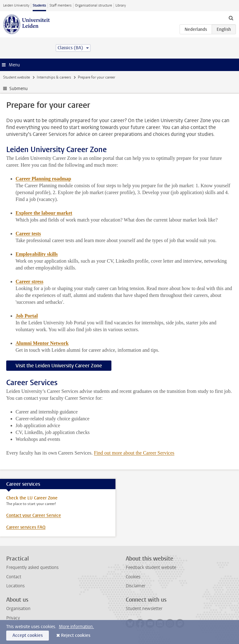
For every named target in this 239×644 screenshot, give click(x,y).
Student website (16, 77)
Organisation (18, 609)
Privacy (13, 618)
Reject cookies (76, 635)
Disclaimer (136, 586)
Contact (14, 577)
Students (39, 5)
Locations (15, 586)
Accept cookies (28, 635)
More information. (76, 627)
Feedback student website (151, 568)
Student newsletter (144, 609)
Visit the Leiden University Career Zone (59, 366)
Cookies (133, 577)
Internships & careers (54, 77)
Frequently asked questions (32, 568)
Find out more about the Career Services (134, 453)
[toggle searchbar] (231, 18)
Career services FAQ (26, 527)
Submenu (19, 89)
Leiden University (16, 5)
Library (121, 5)
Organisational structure (94, 5)
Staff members (61, 5)
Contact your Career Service (34, 515)
